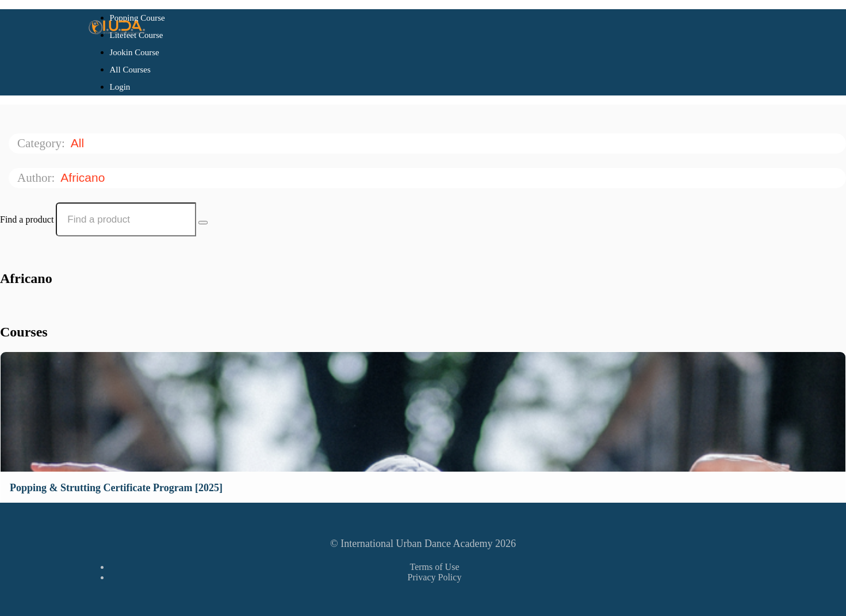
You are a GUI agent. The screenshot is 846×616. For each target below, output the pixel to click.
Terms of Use (435, 567)
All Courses (130, 70)
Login (120, 87)
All (79, 143)
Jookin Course (135, 52)
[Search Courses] (203, 223)
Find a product (27, 219)
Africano (84, 177)
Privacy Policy (435, 577)
